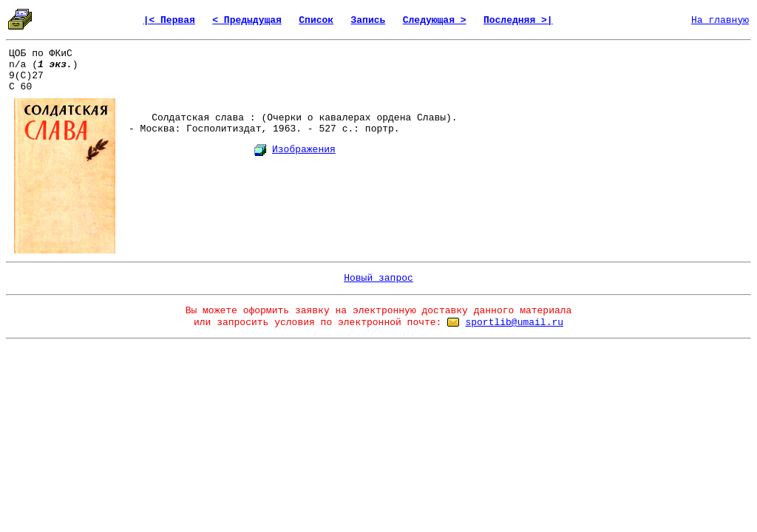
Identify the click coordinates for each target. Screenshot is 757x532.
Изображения (304, 150)
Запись (369, 20)
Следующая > (435, 20)
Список (316, 20)
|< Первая (169, 20)
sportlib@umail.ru (514, 323)
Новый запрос (378, 278)
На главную (720, 20)
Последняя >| (518, 20)
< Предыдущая (247, 20)
